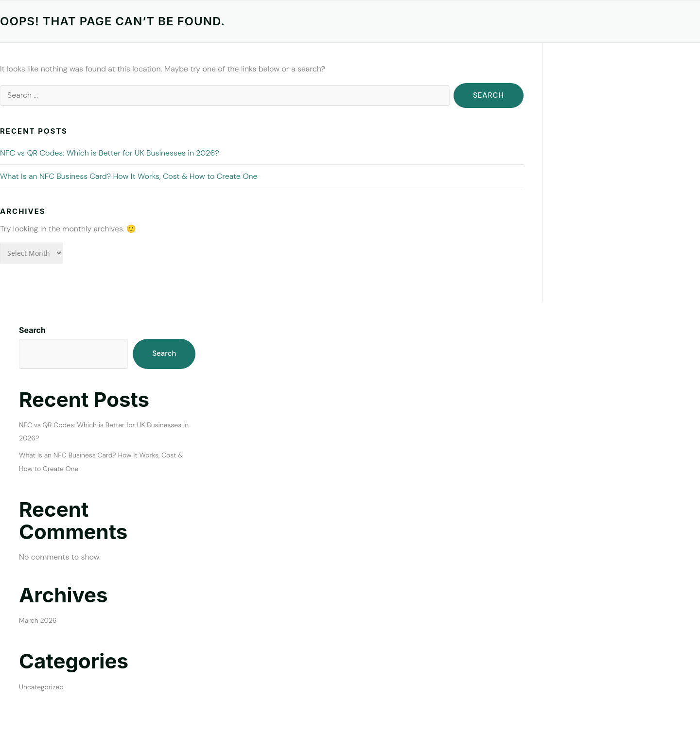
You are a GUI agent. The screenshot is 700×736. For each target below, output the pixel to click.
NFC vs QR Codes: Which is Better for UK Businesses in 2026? (110, 153)
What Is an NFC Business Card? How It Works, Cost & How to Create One (129, 176)
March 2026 (38, 620)
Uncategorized (41, 687)
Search (32, 330)
